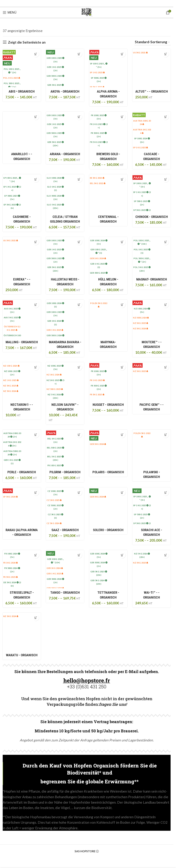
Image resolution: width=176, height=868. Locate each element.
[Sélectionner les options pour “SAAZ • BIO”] (79, 493)
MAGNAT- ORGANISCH (152, 279)
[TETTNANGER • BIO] (108, 569)
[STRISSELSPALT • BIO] (22, 569)
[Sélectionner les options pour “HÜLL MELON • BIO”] (122, 242)
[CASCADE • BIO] (152, 131)
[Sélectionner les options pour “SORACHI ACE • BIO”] (166, 493)
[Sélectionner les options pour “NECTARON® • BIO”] (36, 367)
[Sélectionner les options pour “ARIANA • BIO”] (79, 117)
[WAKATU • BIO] (22, 632)
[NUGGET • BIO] (108, 381)
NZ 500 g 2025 (55, 389)
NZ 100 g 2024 (11, 366)
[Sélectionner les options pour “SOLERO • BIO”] (122, 493)
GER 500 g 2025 (55, 588)
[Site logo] (87, 12)
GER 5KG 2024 (98, 444)
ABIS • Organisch (22, 91)
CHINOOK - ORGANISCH (152, 217)
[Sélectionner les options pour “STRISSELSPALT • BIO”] (36, 555)
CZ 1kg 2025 (54, 500)
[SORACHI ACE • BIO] (152, 507)
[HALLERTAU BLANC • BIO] (65, 256)
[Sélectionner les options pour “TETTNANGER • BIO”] (122, 555)
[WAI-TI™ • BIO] (152, 569)
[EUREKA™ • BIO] (22, 256)
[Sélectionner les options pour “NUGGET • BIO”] (122, 367)
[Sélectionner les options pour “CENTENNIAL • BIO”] (122, 179)
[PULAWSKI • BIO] (152, 449)
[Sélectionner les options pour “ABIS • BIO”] (36, 54)
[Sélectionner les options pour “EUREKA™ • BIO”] (36, 242)
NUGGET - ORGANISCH (108, 405)
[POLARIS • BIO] (108, 449)
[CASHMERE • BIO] (22, 193)
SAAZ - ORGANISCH (65, 530)
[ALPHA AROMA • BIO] (108, 68)
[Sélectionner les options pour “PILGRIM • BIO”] (79, 435)
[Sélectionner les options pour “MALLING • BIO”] (36, 305)
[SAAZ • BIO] (65, 507)
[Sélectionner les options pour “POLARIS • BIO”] (122, 435)
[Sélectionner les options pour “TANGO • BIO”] (79, 555)
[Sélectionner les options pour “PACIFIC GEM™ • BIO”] (166, 367)
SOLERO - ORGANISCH (108, 530)
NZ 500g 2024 (141, 318)
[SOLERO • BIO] (108, 507)
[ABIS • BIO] (22, 68)
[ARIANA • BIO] (65, 131)
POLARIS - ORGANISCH (108, 472)
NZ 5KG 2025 (141, 323)
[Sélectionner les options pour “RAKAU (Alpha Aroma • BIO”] (36, 493)
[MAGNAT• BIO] (152, 256)
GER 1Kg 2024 (98, 259)
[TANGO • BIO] (65, 569)
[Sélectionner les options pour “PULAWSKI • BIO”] (166, 435)
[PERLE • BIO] (22, 449)
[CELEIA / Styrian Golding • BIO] (65, 193)
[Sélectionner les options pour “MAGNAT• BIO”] (166, 242)
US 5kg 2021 (141, 53)
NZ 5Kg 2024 (141, 329)
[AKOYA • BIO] (65, 68)
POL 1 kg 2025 (12, 78)
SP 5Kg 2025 (97, 87)
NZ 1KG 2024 (54, 375)
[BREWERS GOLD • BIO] (108, 131)
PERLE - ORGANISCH (22, 472)
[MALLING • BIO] (22, 319)
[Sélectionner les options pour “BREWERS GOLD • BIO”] (122, 117)
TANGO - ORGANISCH (65, 593)
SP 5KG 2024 (11, 497)
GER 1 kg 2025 (55, 330)
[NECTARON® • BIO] (22, 381)
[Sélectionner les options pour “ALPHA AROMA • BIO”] (122, 54)
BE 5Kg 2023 (97, 178)
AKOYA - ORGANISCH (65, 91)
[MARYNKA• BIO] (108, 319)
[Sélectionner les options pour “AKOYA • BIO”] (79, 54)
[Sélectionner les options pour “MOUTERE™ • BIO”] (166, 305)
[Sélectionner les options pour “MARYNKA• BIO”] (122, 305)
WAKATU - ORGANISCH (22, 655)
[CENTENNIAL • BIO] (108, 193)
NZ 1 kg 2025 (11, 380)
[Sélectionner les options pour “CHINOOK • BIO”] (166, 179)
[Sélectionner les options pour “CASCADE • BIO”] (166, 117)
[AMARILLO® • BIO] (22, 131)
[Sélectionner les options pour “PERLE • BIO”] (36, 435)
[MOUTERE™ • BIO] (152, 319)
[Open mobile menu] (10, 12)
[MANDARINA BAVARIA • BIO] (65, 319)
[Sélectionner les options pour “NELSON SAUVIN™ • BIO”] (79, 367)
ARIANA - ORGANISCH (65, 154)
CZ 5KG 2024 (54, 524)
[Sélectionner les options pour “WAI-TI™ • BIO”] (166, 555)
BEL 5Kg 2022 (98, 183)
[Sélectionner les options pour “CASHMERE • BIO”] (36, 179)
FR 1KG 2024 (11, 563)
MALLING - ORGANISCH (22, 342)
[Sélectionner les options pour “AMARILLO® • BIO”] (36, 117)
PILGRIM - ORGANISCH (65, 472)
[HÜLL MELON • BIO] (108, 256)
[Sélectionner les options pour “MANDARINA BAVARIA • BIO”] (79, 305)
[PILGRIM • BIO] (65, 449)
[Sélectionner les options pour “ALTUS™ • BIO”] (166, 54)
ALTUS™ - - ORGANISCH (152, 91)
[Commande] (153, 42)
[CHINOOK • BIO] (152, 193)
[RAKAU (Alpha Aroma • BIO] (22, 507)
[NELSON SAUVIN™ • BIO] (65, 381)
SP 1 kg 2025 (97, 72)
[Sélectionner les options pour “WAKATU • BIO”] (36, 618)
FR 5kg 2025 (97, 395)
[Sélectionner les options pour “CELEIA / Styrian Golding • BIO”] (79, 179)
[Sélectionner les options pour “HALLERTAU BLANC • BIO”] (79, 242)
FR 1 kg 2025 (97, 380)
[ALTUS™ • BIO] (152, 68)
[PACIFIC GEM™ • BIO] (152, 381)
